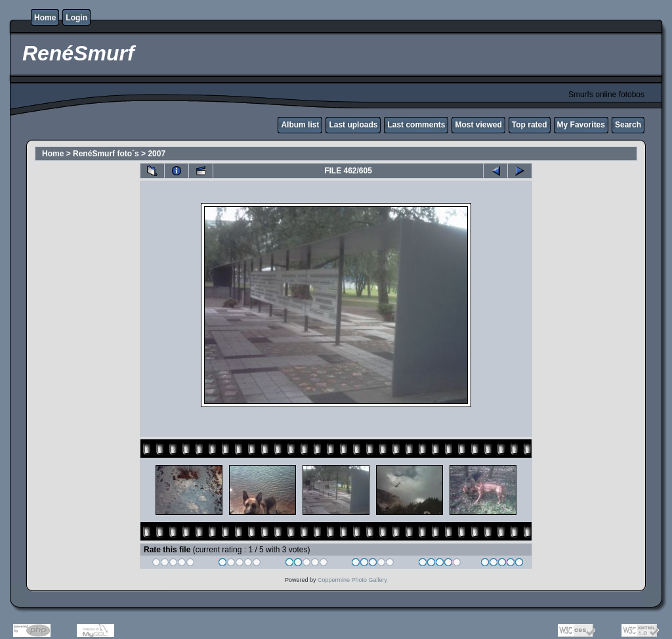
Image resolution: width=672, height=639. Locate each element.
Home (45, 18)
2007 (157, 154)
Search (628, 125)
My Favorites (581, 125)
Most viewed (478, 125)
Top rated (530, 125)
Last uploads (353, 125)
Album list (300, 125)
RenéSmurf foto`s (106, 154)
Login (76, 18)
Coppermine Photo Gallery (352, 580)
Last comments (416, 125)
